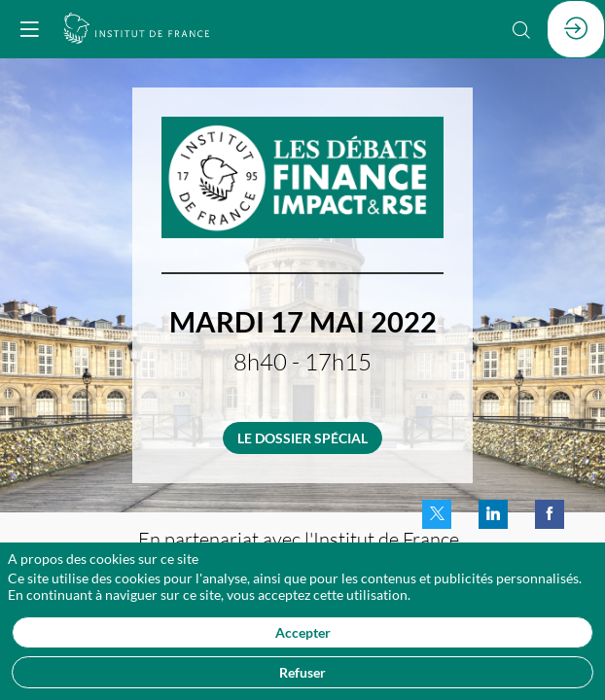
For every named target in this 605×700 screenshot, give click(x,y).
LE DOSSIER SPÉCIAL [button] (302, 438)
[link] (437, 514)
